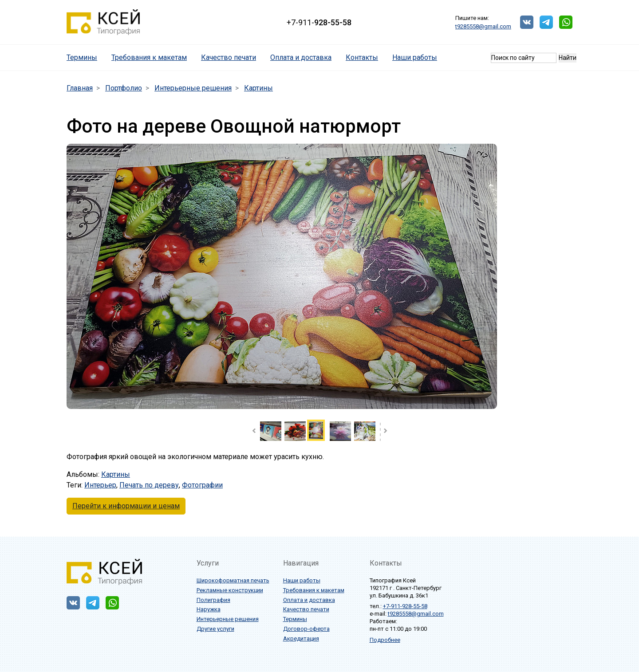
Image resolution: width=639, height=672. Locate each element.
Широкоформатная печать (233, 580)
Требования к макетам (149, 57)
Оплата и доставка (301, 57)
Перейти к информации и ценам (126, 506)
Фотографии (202, 485)
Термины (85, 57)
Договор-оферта (306, 629)
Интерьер (100, 485)
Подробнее (385, 640)
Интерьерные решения (228, 619)
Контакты (362, 57)
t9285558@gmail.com (483, 26)
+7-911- (319, 22)
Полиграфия (213, 600)
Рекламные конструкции (230, 590)
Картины (116, 474)
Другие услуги (215, 629)
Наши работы (415, 57)
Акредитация (301, 639)
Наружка (209, 609)
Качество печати (229, 57)
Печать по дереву (149, 485)
